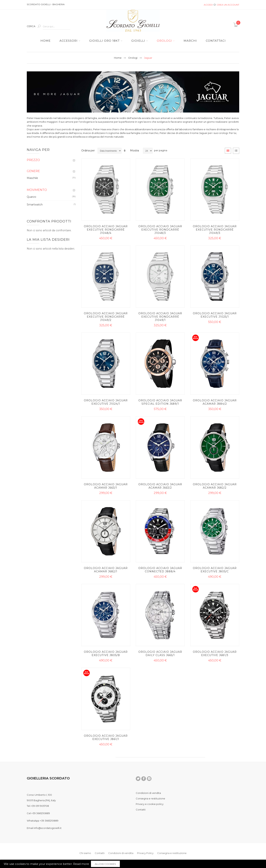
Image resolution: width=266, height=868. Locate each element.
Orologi (133, 58)
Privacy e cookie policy (150, 804)
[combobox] (57, 26)
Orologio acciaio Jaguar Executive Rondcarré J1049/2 (106, 317)
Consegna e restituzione (150, 798)
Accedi (208, 5)
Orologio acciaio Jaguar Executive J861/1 (106, 737)
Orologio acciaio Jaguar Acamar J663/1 (106, 486)
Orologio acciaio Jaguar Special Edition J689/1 (160, 402)
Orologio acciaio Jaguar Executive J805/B (106, 653)
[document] (133, 864)
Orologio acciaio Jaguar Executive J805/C (215, 570)
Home (118, 58)
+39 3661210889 (41, 813)
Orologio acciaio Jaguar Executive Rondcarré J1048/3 (160, 230)
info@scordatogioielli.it (48, 828)
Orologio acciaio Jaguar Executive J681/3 (215, 653)
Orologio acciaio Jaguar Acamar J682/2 (215, 486)
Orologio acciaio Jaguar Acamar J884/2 (215, 402)
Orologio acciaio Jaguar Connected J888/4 (160, 570)
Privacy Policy (145, 853)
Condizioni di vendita (148, 793)
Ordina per (88, 151)
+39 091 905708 (40, 806)
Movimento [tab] (37, 190)
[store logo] (133, 21)
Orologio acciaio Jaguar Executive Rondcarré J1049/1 (160, 317)
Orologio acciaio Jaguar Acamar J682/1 (106, 570)
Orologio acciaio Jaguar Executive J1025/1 (215, 315)
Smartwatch (35, 205)
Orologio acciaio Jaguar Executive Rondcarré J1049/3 (215, 230)
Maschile (32, 178)
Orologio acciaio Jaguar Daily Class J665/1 (160, 653)
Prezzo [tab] (33, 160)
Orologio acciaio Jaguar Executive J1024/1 (106, 402)
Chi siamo (85, 853)
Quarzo (31, 197)
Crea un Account (228, 5)
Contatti (141, 810)
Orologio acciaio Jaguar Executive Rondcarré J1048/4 (106, 230)
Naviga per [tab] (38, 150)
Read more (81, 864)
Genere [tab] (33, 171)
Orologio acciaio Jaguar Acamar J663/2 (160, 486)
